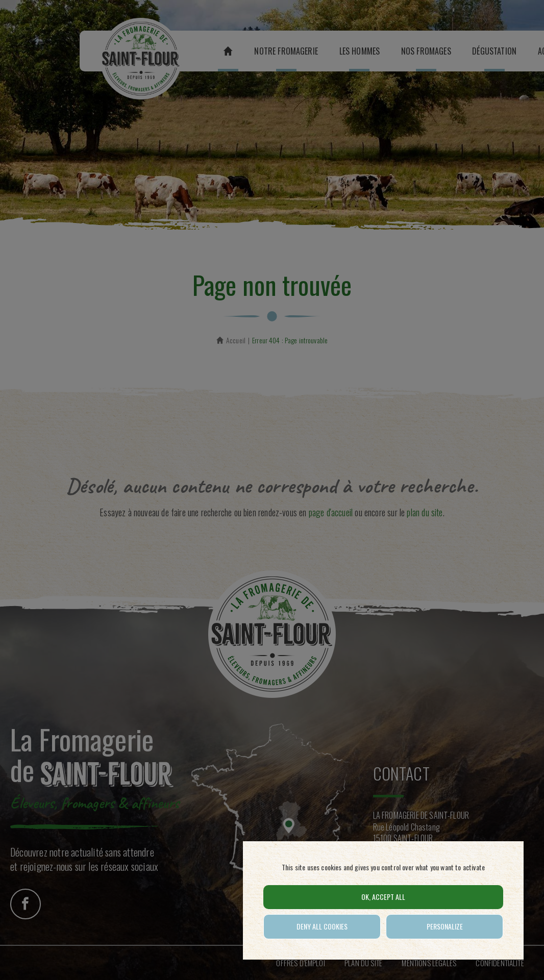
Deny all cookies (322, 926)
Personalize (445, 926)
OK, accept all (383, 897)
